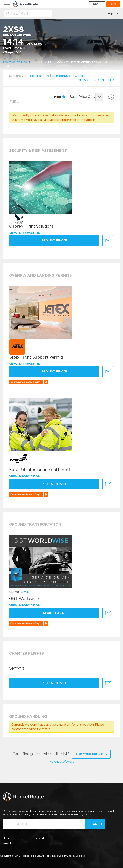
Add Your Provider (91, 754)
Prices (59, 97)
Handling (43, 76)
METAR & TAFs (88, 80)
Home (7, 838)
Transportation (62, 76)
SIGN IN (97, 4)
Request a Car (55, 613)
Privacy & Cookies (75, 855)
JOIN (113, 4)
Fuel (31, 76)
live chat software (61, 761)
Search (95, 824)
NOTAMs (108, 80)
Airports (113, 13)
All (24, 76)
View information (25, 233)
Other (79, 76)
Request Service (55, 240)
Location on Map (17, 62)
